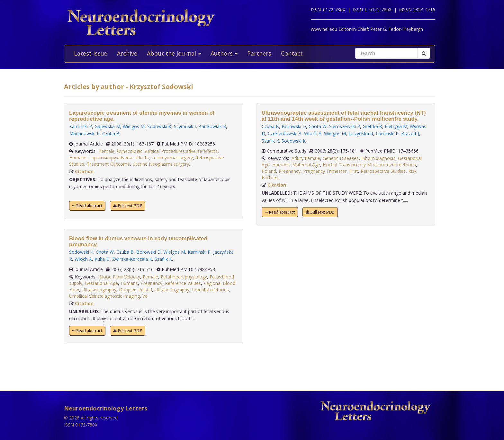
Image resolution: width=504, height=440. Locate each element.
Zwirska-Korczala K (132, 259)
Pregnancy (151, 283)
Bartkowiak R (212, 126)
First (354, 171)
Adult (297, 158)
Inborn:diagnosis (378, 158)
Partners (259, 53)
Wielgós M (335, 133)
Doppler (127, 290)
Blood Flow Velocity (120, 277)
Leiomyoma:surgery (172, 158)
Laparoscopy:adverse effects (119, 158)
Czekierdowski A (285, 133)
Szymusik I (185, 126)
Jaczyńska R (361, 133)
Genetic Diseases (341, 158)
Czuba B (111, 133)
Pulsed (145, 290)
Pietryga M (396, 126)
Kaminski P (81, 126)
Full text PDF (128, 206)
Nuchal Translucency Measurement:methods (369, 165)
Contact (292, 53)
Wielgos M (134, 126)
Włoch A (83, 259)
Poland (269, 171)
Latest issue (91, 53)
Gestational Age (101, 283)
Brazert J (410, 133)
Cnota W (105, 252)
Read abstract (87, 206)
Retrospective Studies (383, 171)
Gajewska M (107, 126)
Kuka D (102, 259)
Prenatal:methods (210, 290)
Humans (78, 158)
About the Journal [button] (174, 53)
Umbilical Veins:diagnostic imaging (104, 296)
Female (107, 151)
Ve (145, 296)
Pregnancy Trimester (325, 171)
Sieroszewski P (345, 126)
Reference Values (183, 283)
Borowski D (148, 252)
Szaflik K (163, 259)
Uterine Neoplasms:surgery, (161, 164)
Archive (127, 53)
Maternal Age (306, 165)
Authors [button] (224, 53)
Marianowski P (84, 133)
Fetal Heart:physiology (184, 277)
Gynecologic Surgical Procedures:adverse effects (167, 151)
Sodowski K (159, 126)
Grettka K (372, 126)
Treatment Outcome (108, 164)
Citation (84, 171)
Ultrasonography (99, 290)
